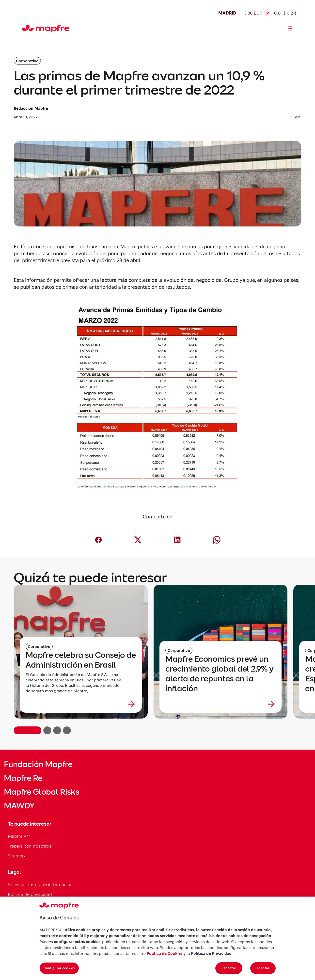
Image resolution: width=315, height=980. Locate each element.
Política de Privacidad (211, 953)
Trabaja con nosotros (30, 846)
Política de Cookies (165, 953)
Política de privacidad (30, 894)
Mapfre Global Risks (42, 792)
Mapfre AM (19, 836)
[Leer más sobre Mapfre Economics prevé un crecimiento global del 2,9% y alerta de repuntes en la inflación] (220, 704)
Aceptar (263, 968)
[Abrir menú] (290, 29)
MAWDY (19, 806)
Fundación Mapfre (38, 764)
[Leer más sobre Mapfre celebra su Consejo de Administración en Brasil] (81, 704)
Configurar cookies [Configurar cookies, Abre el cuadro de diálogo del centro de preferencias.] (59, 968)
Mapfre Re (23, 778)
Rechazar (229, 968)
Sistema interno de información (40, 884)
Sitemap (16, 856)
